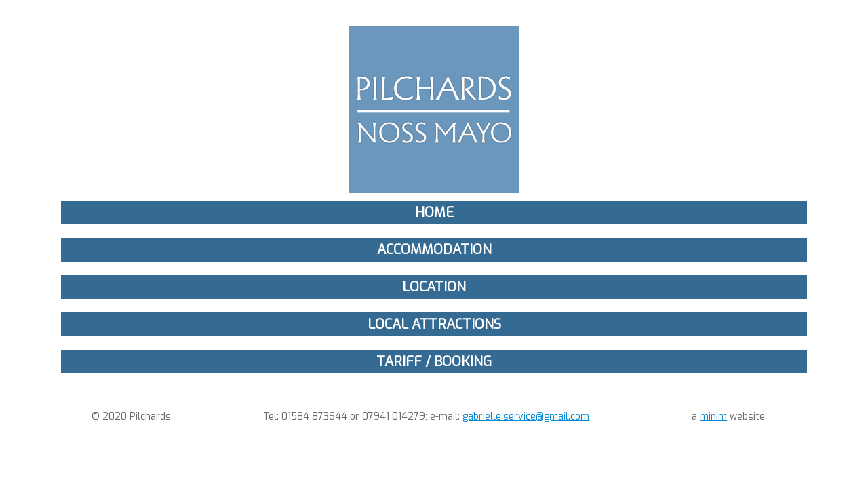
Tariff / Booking (434, 362)
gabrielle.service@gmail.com (526, 416)
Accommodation (434, 250)
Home (434, 212)
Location (434, 287)
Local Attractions (434, 324)
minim (713, 416)
